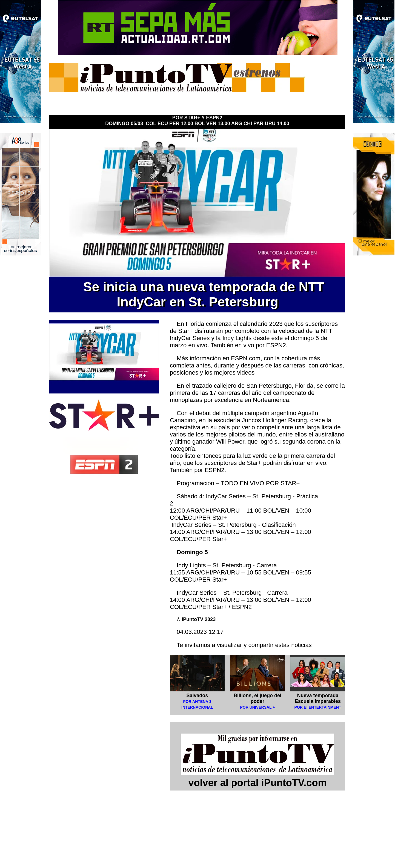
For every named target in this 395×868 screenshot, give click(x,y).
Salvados (197, 695)
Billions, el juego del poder (257, 698)
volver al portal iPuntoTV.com (257, 777)
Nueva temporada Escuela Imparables (318, 698)
